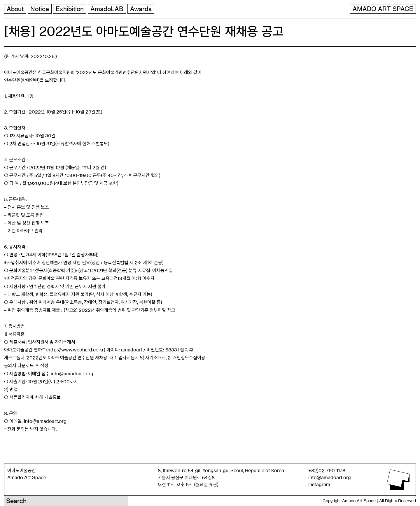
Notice (40, 9)
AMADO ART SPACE (383, 9)
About (15, 9)
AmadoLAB (107, 9)
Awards (141, 9)
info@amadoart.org (330, 477)
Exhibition (70, 9)
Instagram (319, 484)
